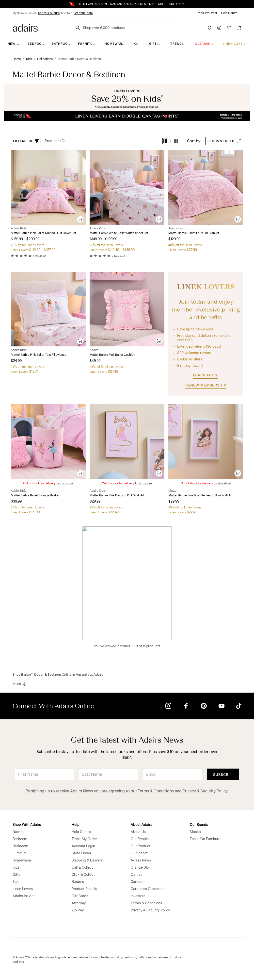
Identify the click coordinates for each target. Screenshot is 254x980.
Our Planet (139, 853)
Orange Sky (140, 868)
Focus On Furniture (205, 839)
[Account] (219, 28)
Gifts (16, 875)
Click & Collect (83, 875)
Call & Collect (82, 868)
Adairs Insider (24, 896)
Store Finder (81, 853)
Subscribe (224, 775)
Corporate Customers (148, 889)
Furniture (88, 44)
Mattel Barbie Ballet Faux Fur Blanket (194, 233)
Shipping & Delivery (87, 860)
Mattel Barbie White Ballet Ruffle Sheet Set (119, 233)
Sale (16, 882)
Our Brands (199, 825)
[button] (165, 141)
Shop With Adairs (27, 825)
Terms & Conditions (156, 791)
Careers (137, 882)
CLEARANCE (205, 44)
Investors (138, 896)
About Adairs (141, 825)
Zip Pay (78, 910)
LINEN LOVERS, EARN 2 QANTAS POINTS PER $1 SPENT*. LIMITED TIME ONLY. (131, 4)
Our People (140, 839)
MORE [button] (20, 684)
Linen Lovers (235, 44)
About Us (138, 832)
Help (76, 825)
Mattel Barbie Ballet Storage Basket (35, 495)
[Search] (79, 28)
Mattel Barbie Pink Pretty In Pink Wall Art (117, 495)
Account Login (83, 846)
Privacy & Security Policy (205, 791)
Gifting (156, 44)
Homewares (116, 44)
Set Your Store (83, 13)
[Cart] (239, 28)
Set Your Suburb (49, 13)
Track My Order (207, 13)
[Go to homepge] (25, 27)
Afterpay (79, 903)
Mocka (195, 832)
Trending (179, 44)
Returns (78, 882)
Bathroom (61, 44)
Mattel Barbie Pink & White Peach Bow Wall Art (200, 495)
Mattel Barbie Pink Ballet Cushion (112, 355)
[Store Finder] (209, 28)
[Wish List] (229, 28)
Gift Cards (80, 896)
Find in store (65, 483)
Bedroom (36, 44)
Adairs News (141, 860)
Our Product (141, 846)
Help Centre (229, 13)
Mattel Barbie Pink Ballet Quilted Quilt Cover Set (43, 233)
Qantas (136, 875)
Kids (138, 44)
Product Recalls (84, 889)
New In (14, 44)
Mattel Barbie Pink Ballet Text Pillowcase (39, 355)
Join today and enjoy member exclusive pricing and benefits (206, 309)
